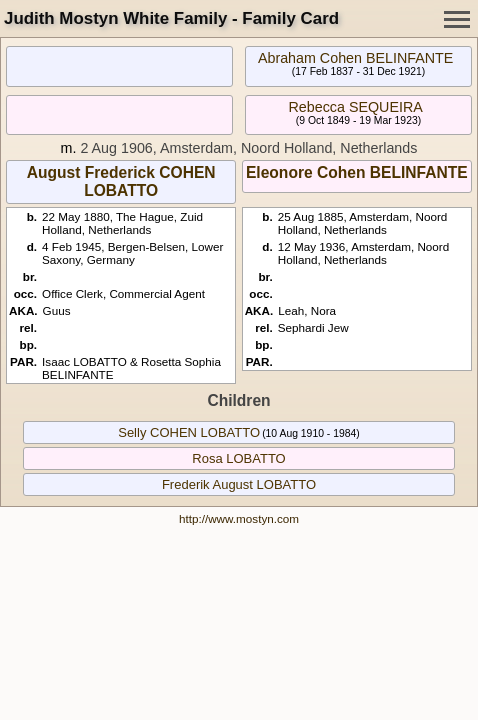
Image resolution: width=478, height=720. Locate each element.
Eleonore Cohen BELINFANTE (357, 172)
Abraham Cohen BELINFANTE (355, 58)
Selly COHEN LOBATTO (189, 432)
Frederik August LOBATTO (239, 484)
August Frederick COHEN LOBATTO (121, 181)
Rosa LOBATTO (238, 458)
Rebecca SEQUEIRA (355, 107)
